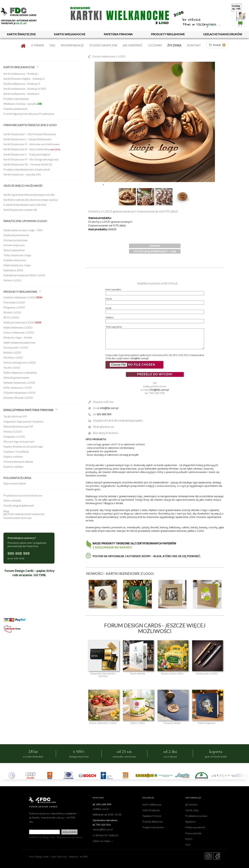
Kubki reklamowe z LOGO (18, 327)
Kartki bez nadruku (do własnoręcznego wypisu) (31, 200)
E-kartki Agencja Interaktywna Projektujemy (29, 114)
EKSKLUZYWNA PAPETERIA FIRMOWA (31, 410)
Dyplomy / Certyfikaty (16, 452)
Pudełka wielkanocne (15, 109)
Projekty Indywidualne (153, 827)
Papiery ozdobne (13, 457)
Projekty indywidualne (16, 99)
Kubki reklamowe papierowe (19, 342)
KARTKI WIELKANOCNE (70, 34)
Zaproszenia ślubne (15, 483)
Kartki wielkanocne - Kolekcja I (21, 74)
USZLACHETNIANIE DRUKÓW (223, 34)
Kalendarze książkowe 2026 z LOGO (24, 275)
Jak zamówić (133, 45)
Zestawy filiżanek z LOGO (18, 398)
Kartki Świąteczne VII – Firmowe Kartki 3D (28, 164)
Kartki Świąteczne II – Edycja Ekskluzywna (27, 139)
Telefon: (110, 317)
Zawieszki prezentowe (16, 235)
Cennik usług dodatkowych (19, 505)
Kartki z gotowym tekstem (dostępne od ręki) (29, 195)
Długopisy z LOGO (14, 307)
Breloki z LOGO (12, 312)
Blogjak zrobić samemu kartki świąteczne (24, 513)
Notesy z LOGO (12, 280)
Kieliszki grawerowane (16, 378)
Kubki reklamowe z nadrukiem (20, 373)
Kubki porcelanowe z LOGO (22, 322)
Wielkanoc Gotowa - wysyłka (23, 104)
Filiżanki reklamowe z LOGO (19, 393)
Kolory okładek (12, 500)
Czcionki (155, 45)
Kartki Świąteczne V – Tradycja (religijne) (27, 154)
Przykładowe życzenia (196, 816)
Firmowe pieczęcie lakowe (18, 462)
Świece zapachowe (14, 250)
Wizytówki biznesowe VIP (18, 426)
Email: (109, 308)
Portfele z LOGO (13, 358)
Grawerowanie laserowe (17, 518)
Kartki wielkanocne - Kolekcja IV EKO (25, 89)
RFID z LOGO (11, 317)
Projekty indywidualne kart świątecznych (27, 169)
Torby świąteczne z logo (17, 255)
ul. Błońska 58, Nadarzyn (106, 835)
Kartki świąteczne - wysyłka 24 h (22, 174)
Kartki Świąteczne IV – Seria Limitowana (32, 149)
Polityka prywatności (195, 827)
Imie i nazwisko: (113, 289)
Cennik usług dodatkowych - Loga (155, 251)
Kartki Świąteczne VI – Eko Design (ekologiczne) (31, 159)
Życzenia (174, 45)
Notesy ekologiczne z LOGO (20, 363)
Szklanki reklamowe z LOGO (19, 383)
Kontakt (194, 45)
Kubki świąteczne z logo (17, 265)
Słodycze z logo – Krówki (18, 337)
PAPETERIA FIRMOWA (118, 34)
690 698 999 (104, 414)
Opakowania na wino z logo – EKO (23, 230)
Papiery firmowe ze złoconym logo (23, 447)
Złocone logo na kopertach (19, 442)
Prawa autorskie (193, 833)
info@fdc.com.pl (139, 358)
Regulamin (190, 822)
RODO (189, 839)
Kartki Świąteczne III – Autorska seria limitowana (31, 144)
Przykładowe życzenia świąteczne (23, 495)
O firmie (38, 45)
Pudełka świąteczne (15, 260)
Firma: (109, 299)
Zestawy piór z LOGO (16, 347)
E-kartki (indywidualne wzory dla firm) (25, 205)
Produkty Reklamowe (153, 822)
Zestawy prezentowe (16, 240)
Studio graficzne (103, 45)
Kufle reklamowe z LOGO (18, 388)
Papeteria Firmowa (152, 816)
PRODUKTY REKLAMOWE (168, 34)
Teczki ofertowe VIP (15, 416)
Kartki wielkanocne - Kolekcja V (21, 94)
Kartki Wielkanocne (152, 804)
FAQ (52, 45)
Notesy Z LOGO (13, 431)
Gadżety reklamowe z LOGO (23, 297)
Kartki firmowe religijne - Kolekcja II (24, 79)
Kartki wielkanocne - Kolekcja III (22, 84)
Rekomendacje (72, 45)
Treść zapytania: (114, 327)
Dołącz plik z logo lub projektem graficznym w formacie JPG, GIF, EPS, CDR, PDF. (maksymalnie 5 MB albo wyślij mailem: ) (155, 357)
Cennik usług (192, 810)
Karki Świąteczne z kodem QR (20, 210)
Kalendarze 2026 (13, 270)
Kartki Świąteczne (151, 810)
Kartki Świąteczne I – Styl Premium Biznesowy (30, 134)
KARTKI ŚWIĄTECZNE (21, 34)
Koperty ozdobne (13, 467)
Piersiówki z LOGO (14, 302)
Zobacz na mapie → (103, 841)
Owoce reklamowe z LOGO (19, 332)
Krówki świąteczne (14, 245)
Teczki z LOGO (12, 368)
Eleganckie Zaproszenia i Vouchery (23, 421)
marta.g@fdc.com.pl (103, 829)
